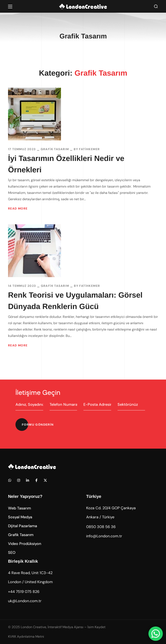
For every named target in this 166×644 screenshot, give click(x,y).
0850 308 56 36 (101, 527)
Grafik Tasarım (55, 149)
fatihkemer (89, 149)
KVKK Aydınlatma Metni (26, 637)
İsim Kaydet (96, 627)
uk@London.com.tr (25, 601)
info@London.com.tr (104, 536)
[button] (156, 6)
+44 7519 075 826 (24, 592)
